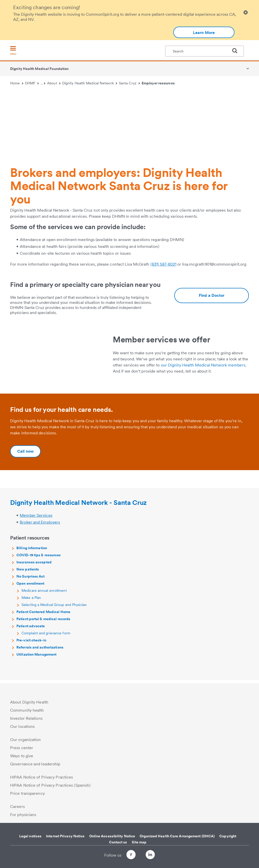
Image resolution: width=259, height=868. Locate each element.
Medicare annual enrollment (44, 594)
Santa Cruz (129, 83)
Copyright (228, 836)
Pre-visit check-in (31, 643)
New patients (28, 572)
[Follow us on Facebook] (126, 855)
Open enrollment (30, 586)
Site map (139, 842)
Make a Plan (31, 601)
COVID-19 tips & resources (39, 558)
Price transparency (27, 793)
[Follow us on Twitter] (141, 852)
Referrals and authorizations (40, 650)
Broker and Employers (40, 525)
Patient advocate (31, 629)
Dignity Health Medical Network (90, 83)
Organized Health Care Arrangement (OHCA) (177, 836)
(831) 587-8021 (163, 264)
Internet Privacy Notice (65, 836)
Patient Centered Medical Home (43, 615)
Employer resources (158, 83)
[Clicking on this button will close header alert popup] (246, 13)
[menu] (13, 51)
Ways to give (22, 756)
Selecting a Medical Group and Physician (54, 608)
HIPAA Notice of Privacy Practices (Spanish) (50, 785)
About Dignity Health (29, 702)
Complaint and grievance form (46, 636)
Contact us (118, 842)
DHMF (32, 83)
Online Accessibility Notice (112, 836)
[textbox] (204, 51)
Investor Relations (26, 718)
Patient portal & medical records (43, 622)
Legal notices (30, 836)
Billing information (32, 551)
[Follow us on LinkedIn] (155, 855)
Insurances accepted (34, 565)
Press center (22, 748)
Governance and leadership (35, 764)
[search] (237, 51)
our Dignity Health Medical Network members (203, 365)
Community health (27, 710)
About (54, 83)
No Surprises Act (31, 579)
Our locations (22, 726)
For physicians (23, 815)
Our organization (26, 740)
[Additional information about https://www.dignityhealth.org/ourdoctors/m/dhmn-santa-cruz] (212, 296)
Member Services (36, 518)
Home (17, 83)
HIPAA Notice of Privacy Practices (41, 777)
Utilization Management (36, 657)
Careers (17, 807)
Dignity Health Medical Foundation (39, 69)
